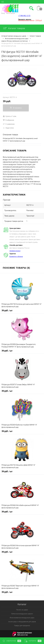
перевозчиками (15, 251)
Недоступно (8, 128)
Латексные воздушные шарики (22, 614)
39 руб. (7, 101)
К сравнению (9, 124)
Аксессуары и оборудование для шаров (22, 622)
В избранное (8, 120)
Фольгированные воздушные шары (22, 618)
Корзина (33, 641)
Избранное (12, 641)
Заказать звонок (25, 20)
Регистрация (11, 13)
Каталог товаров (14, 28)
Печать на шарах (22, 610)
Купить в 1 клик (10, 116)
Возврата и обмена (16, 256)
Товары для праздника (22, 626)
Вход (3, 13)
